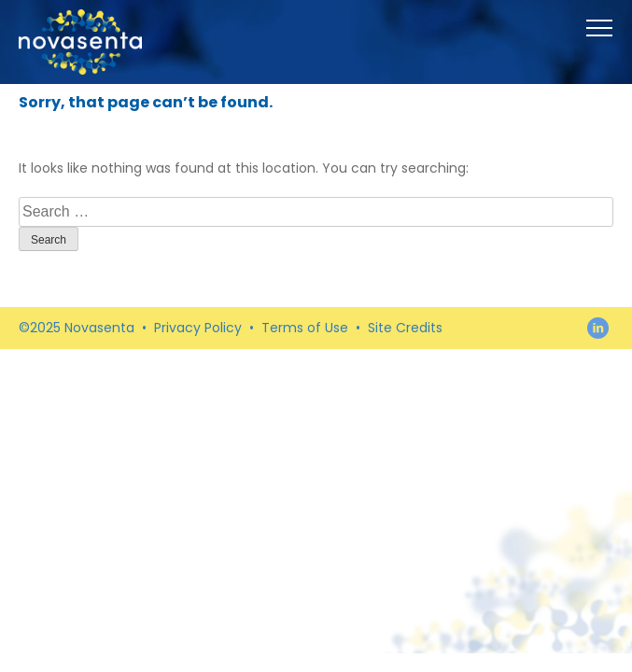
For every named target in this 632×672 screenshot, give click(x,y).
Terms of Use (305, 328)
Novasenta (80, 42)
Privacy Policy (198, 328)
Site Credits (405, 328)
